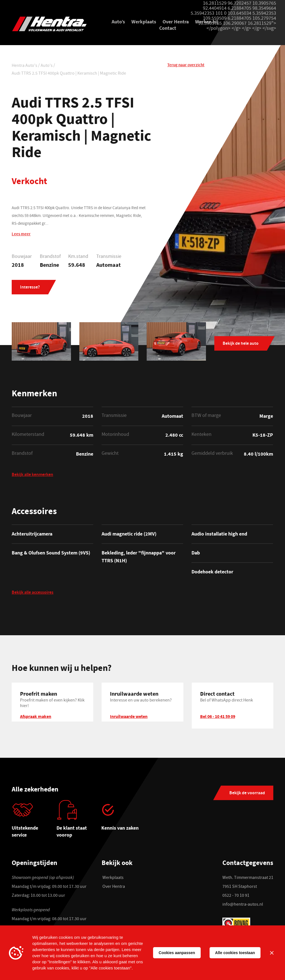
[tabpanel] (34, 822)
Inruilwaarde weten (129, 717)
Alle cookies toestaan (235, 953)
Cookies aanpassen (177, 953)
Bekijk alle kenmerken (32, 476)
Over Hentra (176, 22)
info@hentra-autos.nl (243, 905)
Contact (168, 29)
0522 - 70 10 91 (236, 896)
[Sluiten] (272, 953)
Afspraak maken (36, 717)
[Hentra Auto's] (52, 24)
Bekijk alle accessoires (33, 594)
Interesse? (30, 288)
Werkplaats (144, 22)
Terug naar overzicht (186, 66)
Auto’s (118, 22)
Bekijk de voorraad (247, 794)
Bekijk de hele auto (241, 344)
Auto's (47, 67)
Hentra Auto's (24, 67)
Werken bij (207, 22)
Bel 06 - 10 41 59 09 (218, 717)
